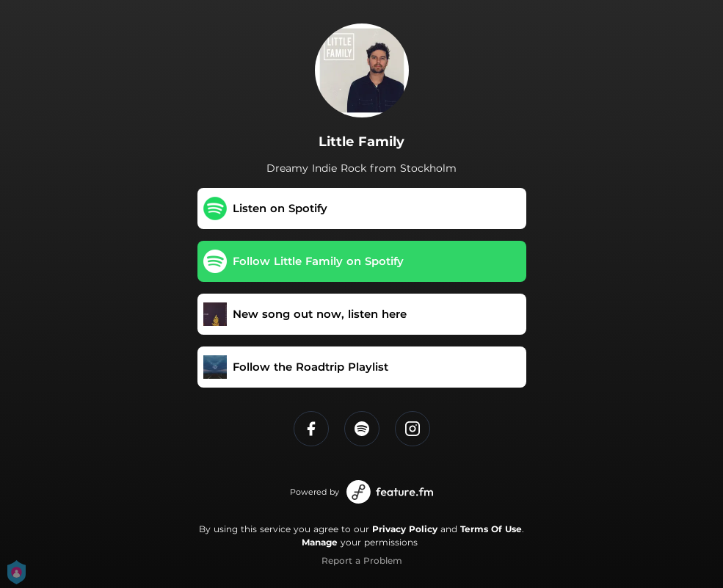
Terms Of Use (491, 529)
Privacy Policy (405, 529)
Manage (320, 542)
